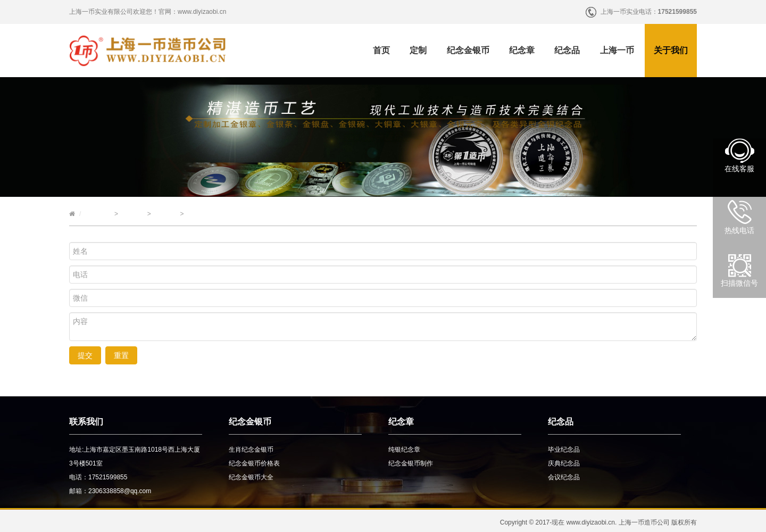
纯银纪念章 (404, 450)
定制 (418, 50)
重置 (121, 355)
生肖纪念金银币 (251, 450)
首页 (381, 50)
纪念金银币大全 (251, 477)
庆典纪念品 (564, 463)
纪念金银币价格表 (254, 463)
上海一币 (617, 50)
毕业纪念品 (564, 450)
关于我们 (671, 50)
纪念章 (522, 50)
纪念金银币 (468, 50)
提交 (85, 355)
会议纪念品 (564, 477)
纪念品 (567, 50)
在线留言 (165, 214)
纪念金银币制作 (411, 463)
